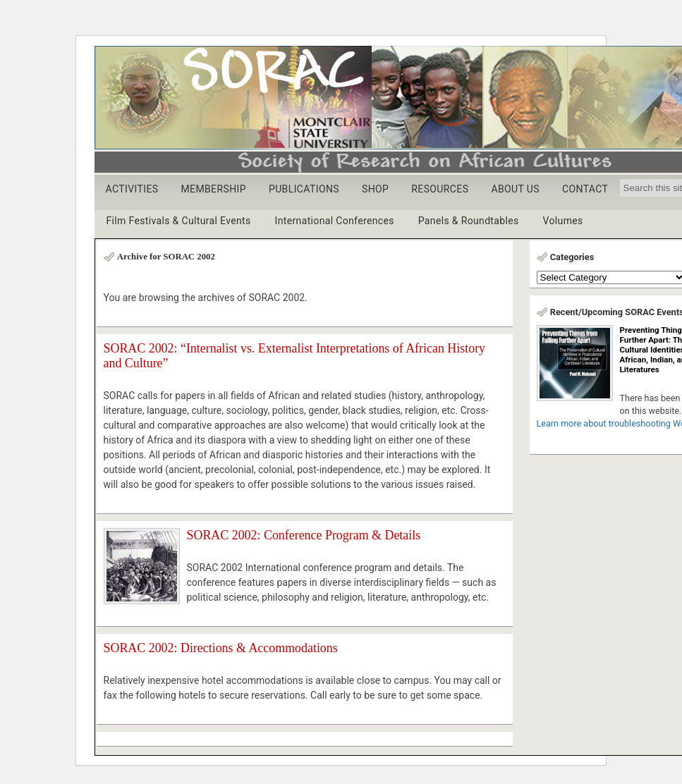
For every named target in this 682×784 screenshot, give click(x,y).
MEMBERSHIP (213, 189)
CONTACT (585, 189)
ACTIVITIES (132, 189)
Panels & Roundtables (469, 221)
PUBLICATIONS (304, 189)
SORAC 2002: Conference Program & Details (304, 535)
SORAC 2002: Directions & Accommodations (221, 648)
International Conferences (335, 221)
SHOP (375, 189)
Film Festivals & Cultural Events (179, 221)
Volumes (563, 221)
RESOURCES (440, 189)
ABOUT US (515, 189)
